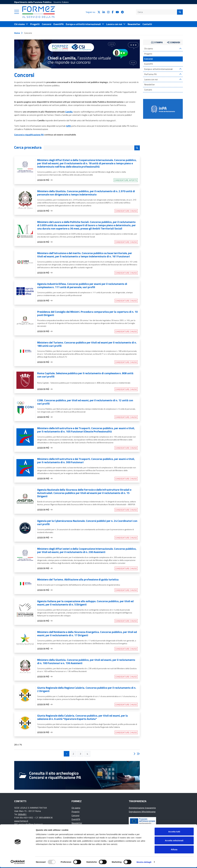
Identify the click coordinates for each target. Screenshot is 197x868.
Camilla (69, 112)
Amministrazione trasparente (142, 808)
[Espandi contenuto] (180, 49)
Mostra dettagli (144, 863)
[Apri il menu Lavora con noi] (116, 24)
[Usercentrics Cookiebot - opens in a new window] (18, 863)
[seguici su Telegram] (122, 12)
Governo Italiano (61, 2)
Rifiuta (174, 850)
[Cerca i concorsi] (137, 148)
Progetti (148, 54)
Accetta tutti (174, 832)
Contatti (148, 90)
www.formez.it (21, 821)
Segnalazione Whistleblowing (142, 812)
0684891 (22, 814)
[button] (17, 13)
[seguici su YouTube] (117, 12)
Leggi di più (45, 180)
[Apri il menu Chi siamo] (21, 24)
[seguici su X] (99, 12)
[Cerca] (180, 12)
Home (17, 33)
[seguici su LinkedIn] (104, 12)
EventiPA (149, 64)
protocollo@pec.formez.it (31, 824)
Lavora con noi (151, 79)
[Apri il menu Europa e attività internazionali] (85, 24)
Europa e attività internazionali (158, 69)
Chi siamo (149, 49)
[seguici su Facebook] (113, 12)
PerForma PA (150, 74)
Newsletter (149, 85)
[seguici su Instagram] (108, 12)
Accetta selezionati (174, 841)
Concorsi (148, 59)
